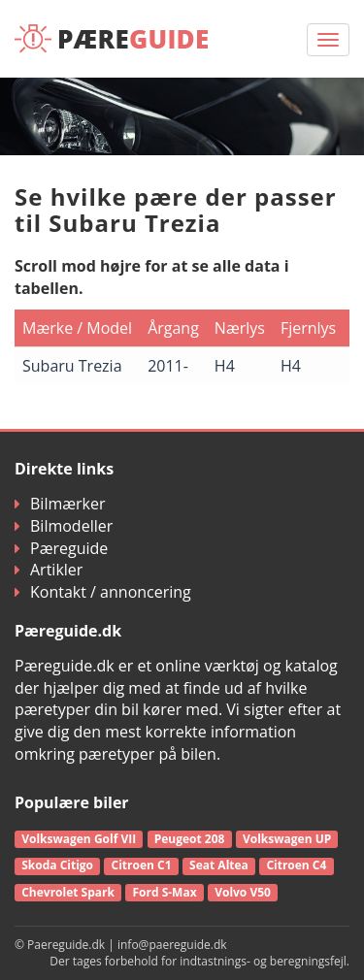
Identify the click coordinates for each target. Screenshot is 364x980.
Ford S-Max (164, 892)
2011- (168, 366)
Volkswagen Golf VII (79, 839)
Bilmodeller (64, 526)
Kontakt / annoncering (103, 592)
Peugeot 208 (190, 839)
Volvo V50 (243, 892)
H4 (225, 366)
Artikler (49, 570)
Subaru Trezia (72, 366)
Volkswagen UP (287, 839)
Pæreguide (61, 548)
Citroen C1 (142, 865)
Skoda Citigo (57, 865)
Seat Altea (219, 865)
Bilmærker (60, 504)
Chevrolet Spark (68, 892)
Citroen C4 (296, 865)
